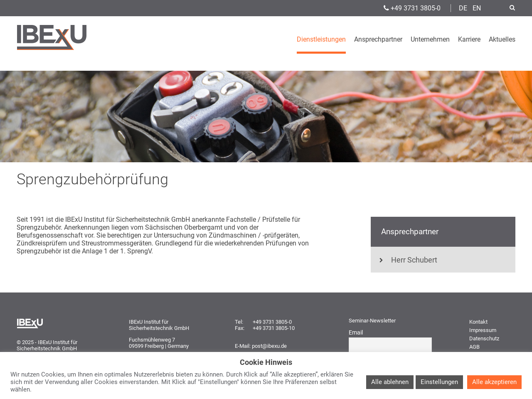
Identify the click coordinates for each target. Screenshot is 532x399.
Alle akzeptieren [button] (494, 382)
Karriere (469, 39)
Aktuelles (502, 39)
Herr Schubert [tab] (408, 260)
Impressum (483, 330)
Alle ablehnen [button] (390, 382)
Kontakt (478, 322)
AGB (474, 347)
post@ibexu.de (269, 346)
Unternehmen (430, 39)
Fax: (240, 328)
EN (477, 8)
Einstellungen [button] (439, 382)
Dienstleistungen (321, 39)
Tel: (239, 322)
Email (356, 332)
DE (463, 8)
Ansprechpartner (378, 39)
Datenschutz (484, 338)
